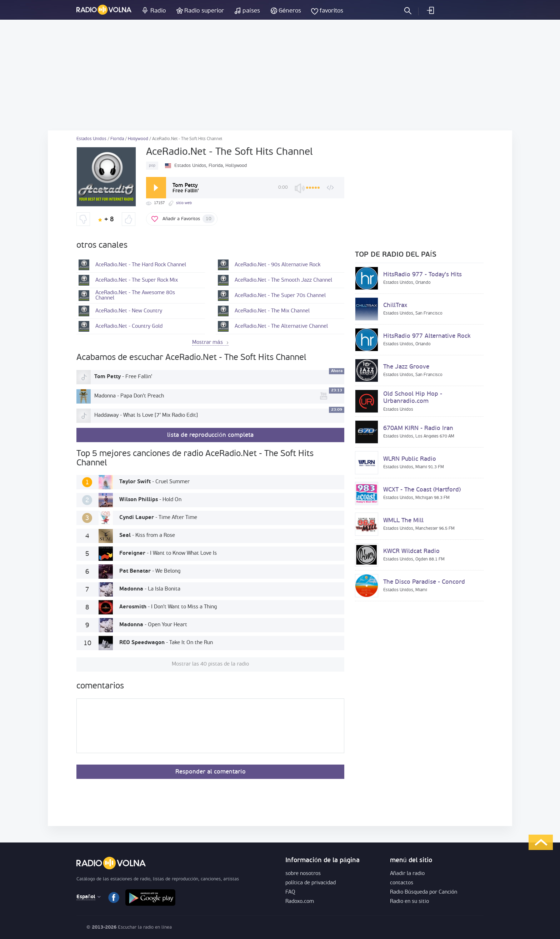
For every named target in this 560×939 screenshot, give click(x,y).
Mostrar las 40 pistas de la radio (210, 664)
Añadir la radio (407, 874)
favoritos (331, 11)
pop (152, 166)
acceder (430, 10)
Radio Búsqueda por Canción (424, 892)
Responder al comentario (211, 772)
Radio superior (204, 11)
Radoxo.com (300, 902)
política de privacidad (311, 883)
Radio (158, 11)
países (251, 11)
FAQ (290, 892)
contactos (402, 883)
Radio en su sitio (409, 902)
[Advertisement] (280, 75)
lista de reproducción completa (210, 435)
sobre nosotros (303, 874)
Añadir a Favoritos (189, 219)
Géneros (290, 11)
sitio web (184, 203)
